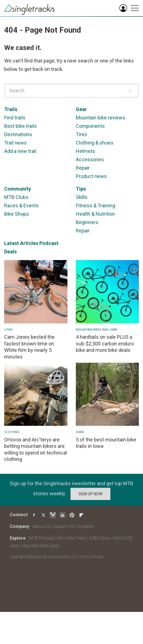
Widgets (85, 526)
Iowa (80, 432)
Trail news (15, 143)
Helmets (85, 151)
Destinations (18, 134)
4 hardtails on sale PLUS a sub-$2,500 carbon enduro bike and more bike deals (105, 343)
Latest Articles (21, 243)
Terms (84, 557)
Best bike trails (20, 126)
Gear (81, 109)
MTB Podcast (42, 538)
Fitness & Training (95, 206)
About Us (41, 526)
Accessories (90, 159)
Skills (82, 197)
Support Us (64, 526)
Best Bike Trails (72, 538)
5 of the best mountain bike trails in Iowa (106, 443)
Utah (8, 330)
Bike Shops (17, 214)
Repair (83, 168)
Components (90, 126)
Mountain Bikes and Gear (97, 330)
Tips (81, 189)
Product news (91, 176)
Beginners (87, 222)
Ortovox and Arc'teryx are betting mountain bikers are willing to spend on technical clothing (36, 449)
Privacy (98, 557)
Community (18, 189)
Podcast (49, 243)
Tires (82, 134)
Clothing (12, 432)
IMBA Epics (100, 538)
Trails (11, 109)
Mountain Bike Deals (40, 546)
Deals (10, 252)
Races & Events (21, 206)
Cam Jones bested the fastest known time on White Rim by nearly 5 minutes (29, 347)
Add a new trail (20, 151)
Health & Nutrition (95, 214)
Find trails (15, 118)
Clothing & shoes (95, 143)
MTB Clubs (16, 197)
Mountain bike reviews (101, 118)
